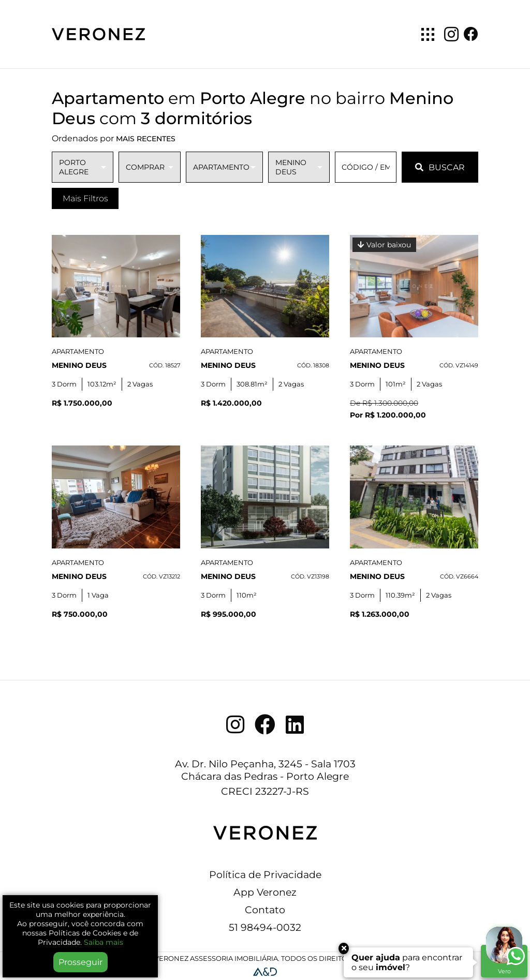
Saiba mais (104, 942)
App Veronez (265, 892)
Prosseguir (80, 962)
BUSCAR (440, 167)
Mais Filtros (85, 198)
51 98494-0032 (265, 927)
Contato (265, 910)
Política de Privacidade (265, 874)
